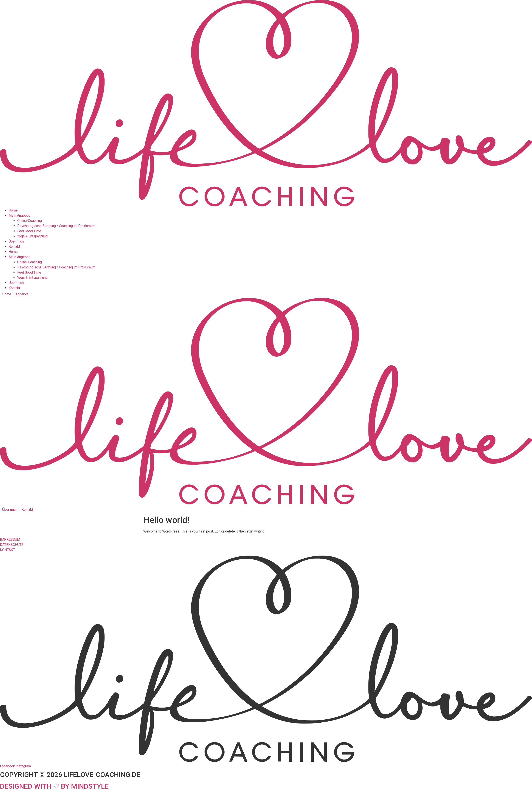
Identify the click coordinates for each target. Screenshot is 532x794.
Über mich (16, 241)
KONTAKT (7, 550)
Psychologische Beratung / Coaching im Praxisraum (56, 226)
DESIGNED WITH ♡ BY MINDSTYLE (54, 786)
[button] (24, 294)
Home (13, 210)
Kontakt (14, 247)
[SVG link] (266, 104)
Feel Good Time (29, 231)
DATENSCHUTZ (12, 545)
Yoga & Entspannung (32, 236)
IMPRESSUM (10, 540)
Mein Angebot (19, 215)
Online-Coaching (30, 221)
